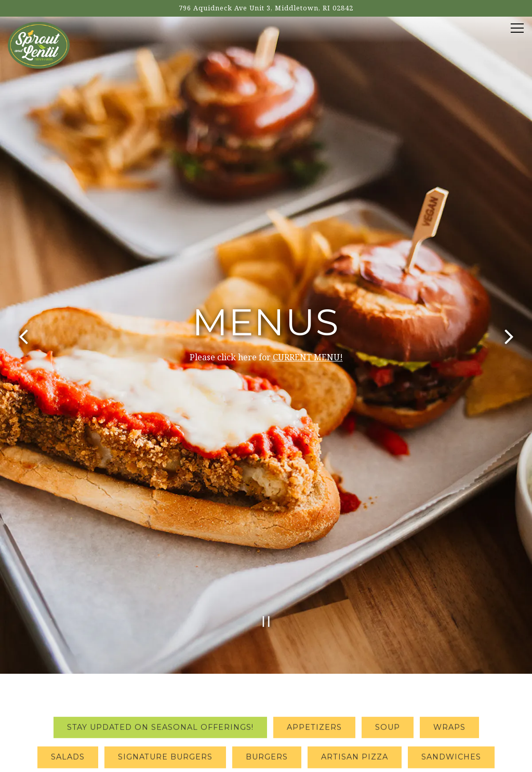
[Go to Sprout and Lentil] (266, 8)
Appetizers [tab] (314, 667)
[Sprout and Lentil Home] (39, 44)
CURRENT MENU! (308, 325)
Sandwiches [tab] (451, 697)
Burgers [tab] (267, 697)
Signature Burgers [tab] (165, 697)
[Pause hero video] (266, 558)
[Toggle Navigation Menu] (517, 28)
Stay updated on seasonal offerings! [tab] (160, 667)
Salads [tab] (68, 697)
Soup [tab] (388, 667)
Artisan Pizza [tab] (355, 697)
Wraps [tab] (449, 667)
